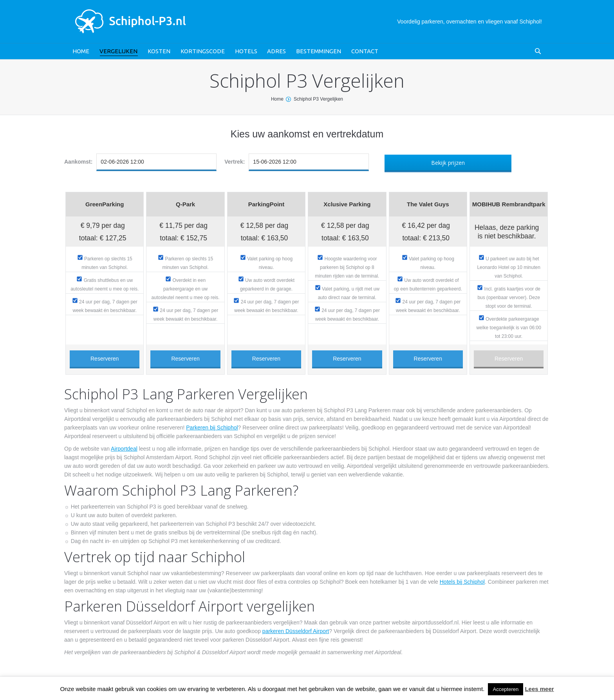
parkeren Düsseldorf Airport (296, 631)
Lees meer (539, 689)
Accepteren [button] (506, 689)
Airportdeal (124, 449)
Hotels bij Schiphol (462, 582)
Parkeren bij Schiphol (212, 428)
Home (277, 99)
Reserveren (105, 359)
